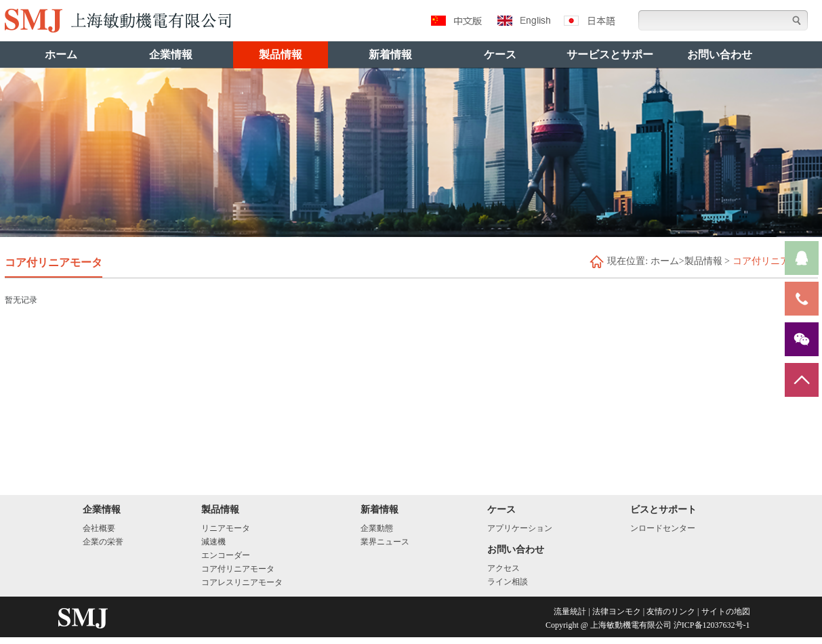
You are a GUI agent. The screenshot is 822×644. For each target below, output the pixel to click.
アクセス (504, 568)
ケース (500, 55)
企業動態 (377, 528)
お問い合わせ (720, 55)
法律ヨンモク (617, 611)
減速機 (213, 542)
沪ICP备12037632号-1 (712, 625)
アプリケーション (520, 528)
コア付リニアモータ (238, 569)
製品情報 (281, 55)
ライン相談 (508, 582)
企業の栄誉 (103, 542)
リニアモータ (226, 528)
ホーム (61, 55)
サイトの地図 (726, 611)
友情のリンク (671, 611)
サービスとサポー (610, 55)
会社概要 (99, 528)
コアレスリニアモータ (242, 582)
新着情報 (390, 55)
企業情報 (171, 55)
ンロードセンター (663, 528)
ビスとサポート (663, 510)
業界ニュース (385, 542)
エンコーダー (226, 555)
